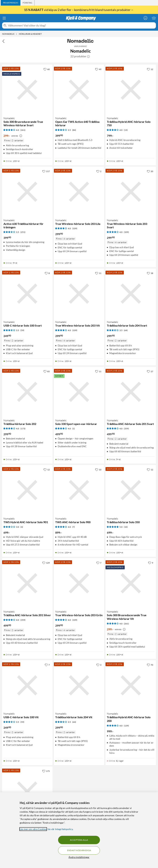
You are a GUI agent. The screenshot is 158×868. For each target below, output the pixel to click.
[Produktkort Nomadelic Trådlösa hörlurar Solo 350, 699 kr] (131, 490)
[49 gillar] (98, 69)
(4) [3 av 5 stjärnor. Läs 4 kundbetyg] (22, 527)
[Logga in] (145, 18)
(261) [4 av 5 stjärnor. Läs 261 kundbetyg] (23, 130)
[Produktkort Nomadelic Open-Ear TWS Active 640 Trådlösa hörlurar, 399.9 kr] (79, 90)
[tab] (11, 3)
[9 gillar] (151, 563)
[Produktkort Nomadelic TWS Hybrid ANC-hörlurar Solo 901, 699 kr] (27, 490)
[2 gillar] (99, 171)
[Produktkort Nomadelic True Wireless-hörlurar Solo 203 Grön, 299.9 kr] (79, 583)
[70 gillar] (150, 665)
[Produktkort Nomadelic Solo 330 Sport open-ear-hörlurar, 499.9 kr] (79, 392)
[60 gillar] (47, 69)
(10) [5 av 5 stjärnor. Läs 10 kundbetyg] (126, 527)
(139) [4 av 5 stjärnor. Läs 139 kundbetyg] (126, 726)
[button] (88, 56)
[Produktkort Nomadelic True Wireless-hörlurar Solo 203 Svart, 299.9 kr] (131, 192)
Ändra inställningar (79, 857)
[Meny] (4, 18)
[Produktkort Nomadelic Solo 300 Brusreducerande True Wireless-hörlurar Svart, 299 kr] (27, 90)
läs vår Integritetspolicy (60, 829)
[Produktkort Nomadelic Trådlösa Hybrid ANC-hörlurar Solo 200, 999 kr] (131, 685)
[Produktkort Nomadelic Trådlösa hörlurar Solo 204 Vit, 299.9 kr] (79, 685)
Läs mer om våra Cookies (33, 829)
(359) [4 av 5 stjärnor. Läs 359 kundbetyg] (126, 429)
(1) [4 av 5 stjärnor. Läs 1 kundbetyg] (74, 429)
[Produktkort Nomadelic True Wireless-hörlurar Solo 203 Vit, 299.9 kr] (79, 294)
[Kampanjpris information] (21, 136)
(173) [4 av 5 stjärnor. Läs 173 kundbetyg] (23, 429)
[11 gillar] (98, 273)
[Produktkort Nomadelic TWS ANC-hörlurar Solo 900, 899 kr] (79, 490)
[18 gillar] (150, 273)
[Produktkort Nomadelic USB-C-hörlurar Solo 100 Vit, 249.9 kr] (27, 685)
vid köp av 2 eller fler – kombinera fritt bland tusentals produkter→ (79, 10)
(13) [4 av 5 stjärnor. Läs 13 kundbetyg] (126, 130)
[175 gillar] (46, 771)
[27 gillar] (150, 371)
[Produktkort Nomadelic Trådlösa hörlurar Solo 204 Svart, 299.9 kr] (131, 294)
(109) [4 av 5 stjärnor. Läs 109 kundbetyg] (75, 228)
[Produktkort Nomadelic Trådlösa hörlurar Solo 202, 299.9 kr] (27, 392)
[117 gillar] (46, 171)
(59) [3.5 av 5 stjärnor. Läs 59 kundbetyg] (22, 330)
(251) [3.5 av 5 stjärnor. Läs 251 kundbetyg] (23, 232)
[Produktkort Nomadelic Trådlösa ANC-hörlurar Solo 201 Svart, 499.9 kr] (131, 392)
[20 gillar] (150, 171)
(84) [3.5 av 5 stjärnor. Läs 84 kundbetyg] (74, 130)
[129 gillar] (46, 563)
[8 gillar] (47, 273)
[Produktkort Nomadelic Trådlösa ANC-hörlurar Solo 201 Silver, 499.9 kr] (27, 583)
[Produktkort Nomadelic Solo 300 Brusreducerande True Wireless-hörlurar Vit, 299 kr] (131, 583)
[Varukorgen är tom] (154, 18)
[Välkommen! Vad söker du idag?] (81, 25)
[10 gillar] (98, 470)
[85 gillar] (47, 371)
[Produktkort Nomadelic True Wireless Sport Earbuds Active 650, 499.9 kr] (27, 792)
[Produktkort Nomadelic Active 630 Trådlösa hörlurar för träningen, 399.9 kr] (27, 192)
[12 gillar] (150, 69)
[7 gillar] (99, 563)
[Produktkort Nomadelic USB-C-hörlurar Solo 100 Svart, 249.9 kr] (27, 294)
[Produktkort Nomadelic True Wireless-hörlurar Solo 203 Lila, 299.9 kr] (79, 192)
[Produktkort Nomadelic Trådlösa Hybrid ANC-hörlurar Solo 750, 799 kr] (131, 90)
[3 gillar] (99, 665)
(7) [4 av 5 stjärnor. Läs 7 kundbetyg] (74, 527)
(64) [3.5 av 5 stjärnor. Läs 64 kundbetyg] (126, 330)
